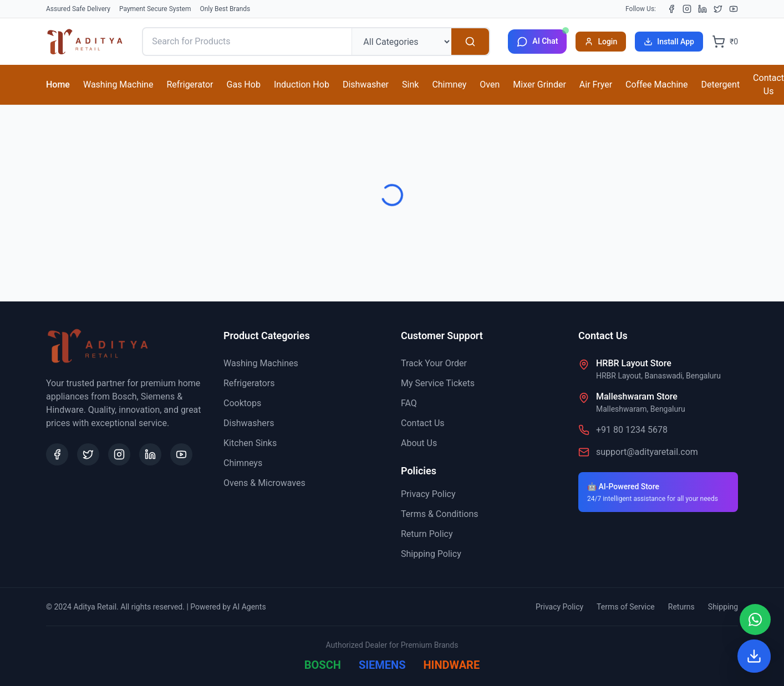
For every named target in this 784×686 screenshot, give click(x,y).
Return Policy (427, 534)
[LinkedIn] (702, 9)
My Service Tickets (438, 383)
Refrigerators (249, 383)
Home (58, 85)
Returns (681, 607)
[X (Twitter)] (718, 9)
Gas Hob (244, 85)
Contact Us (423, 423)
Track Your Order (434, 363)
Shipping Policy (431, 554)
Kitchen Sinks (250, 443)
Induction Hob (302, 85)
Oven (490, 85)
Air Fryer (596, 85)
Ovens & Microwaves (264, 483)
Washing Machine (118, 85)
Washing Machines (261, 363)
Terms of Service (626, 607)
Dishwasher (366, 85)
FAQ (409, 403)
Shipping (723, 607)
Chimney (449, 85)
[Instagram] (687, 9)
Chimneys (243, 463)
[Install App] (754, 656)
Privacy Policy (428, 494)
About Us (419, 443)
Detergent (721, 85)
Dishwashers (249, 423)
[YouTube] (734, 9)
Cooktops (242, 403)
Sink (410, 85)
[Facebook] (671, 9)
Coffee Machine (656, 85)
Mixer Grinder (539, 85)
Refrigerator (190, 85)
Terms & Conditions (440, 514)
